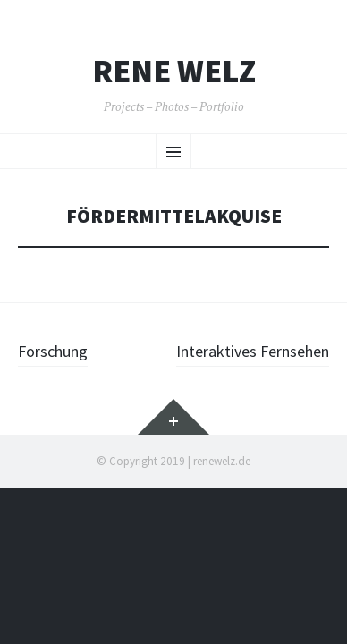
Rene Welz (174, 72)
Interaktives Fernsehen (253, 351)
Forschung (53, 351)
